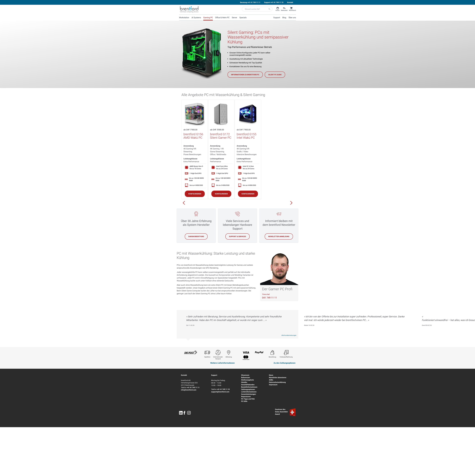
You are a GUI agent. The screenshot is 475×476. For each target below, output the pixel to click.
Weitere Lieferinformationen (222, 363)
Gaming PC (208, 18)
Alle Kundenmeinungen (289, 335)
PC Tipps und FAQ (248, 399)
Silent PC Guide (275, 75)
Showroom (245, 375)
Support (214, 375)
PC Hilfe (244, 401)
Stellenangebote (248, 380)
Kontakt (184, 375)
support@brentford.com (220, 392)
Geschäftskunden (248, 385)
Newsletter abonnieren (278, 377)
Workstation (184, 18)
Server (234, 18)
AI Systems (196, 18)
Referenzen (246, 377)
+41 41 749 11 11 (193, 387)
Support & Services (237, 236)
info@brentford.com (189, 390)
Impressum (273, 385)
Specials (243, 18)
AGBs (271, 380)
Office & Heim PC (222, 18)
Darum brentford (196, 236)
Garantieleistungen (249, 394)
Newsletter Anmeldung (279, 236)
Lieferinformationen (249, 392)
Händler (244, 382)
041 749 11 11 (270, 298)
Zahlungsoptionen (248, 389)
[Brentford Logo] (189, 9)
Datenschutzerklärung (277, 382)
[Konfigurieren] (195, 194)
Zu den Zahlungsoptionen (285, 363)
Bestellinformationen (249, 387)
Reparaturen (246, 397)
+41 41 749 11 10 (223, 389)
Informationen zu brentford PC (245, 75)
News (271, 375)
